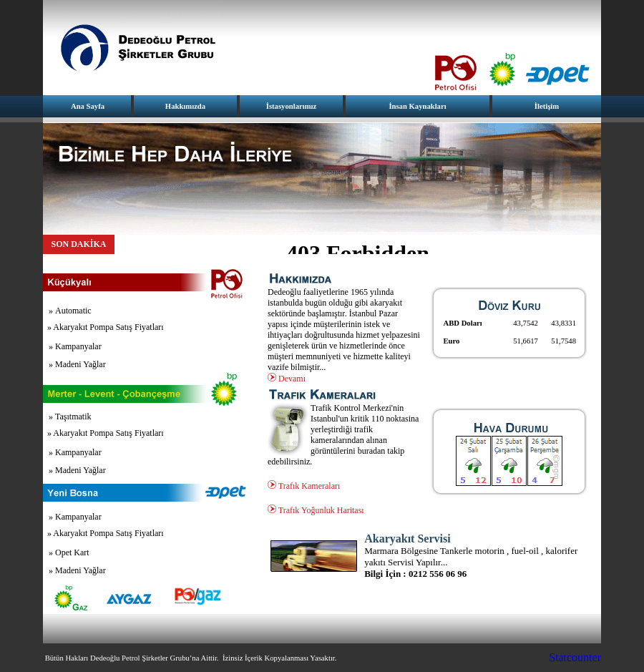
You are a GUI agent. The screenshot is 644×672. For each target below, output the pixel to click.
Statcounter (575, 657)
